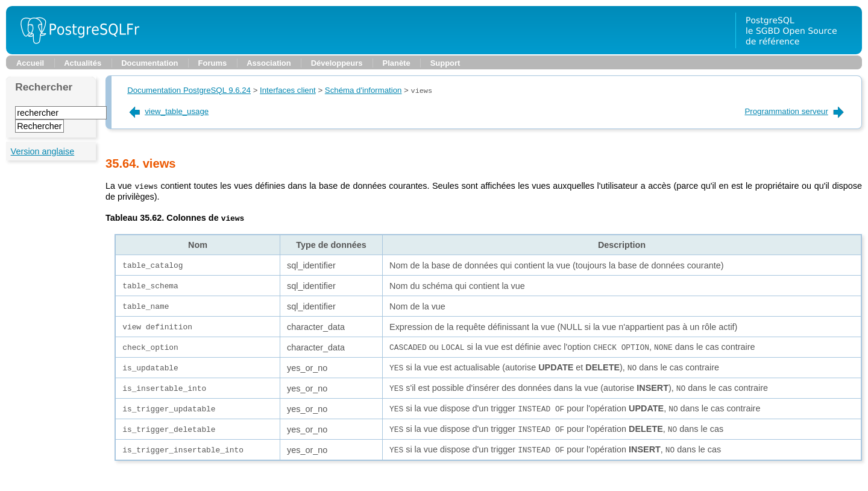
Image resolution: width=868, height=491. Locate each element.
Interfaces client (288, 91)
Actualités (83, 63)
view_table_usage (168, 111)
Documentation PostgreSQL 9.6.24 (189, 91)
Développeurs (337, 63)
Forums (213, 63)
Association (269, 63)
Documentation (149, 63)
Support (445, 63)
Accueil (30, 63)
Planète (397, 63)
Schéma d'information (363, 91)
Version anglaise (43, 151)
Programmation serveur (795, 111)
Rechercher (44, 87)
